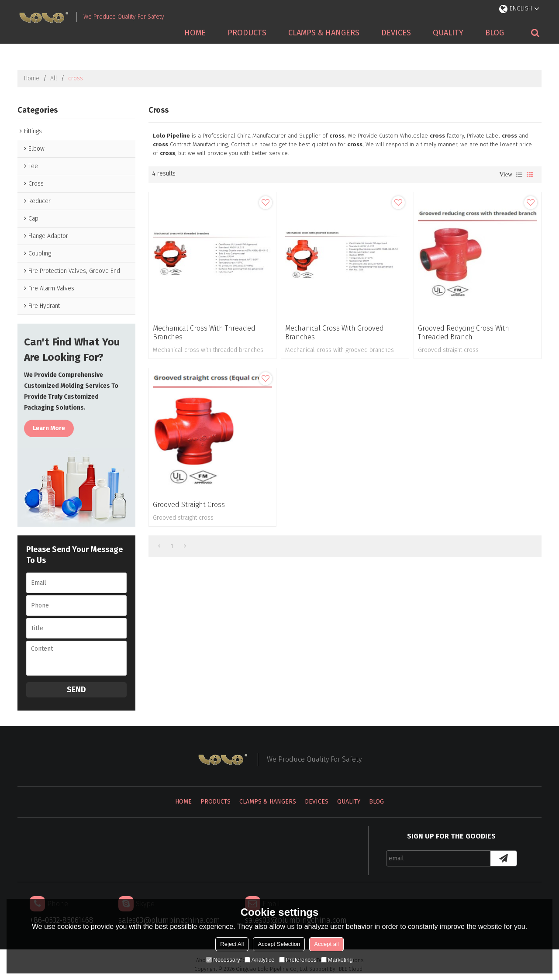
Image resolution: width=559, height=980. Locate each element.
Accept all (326, 944)
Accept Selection (279, 944)
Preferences (298, 960)
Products (247, 33)
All (54, 78)
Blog (495, 33)
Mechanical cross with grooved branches (335, 333)
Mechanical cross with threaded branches (204, 333)
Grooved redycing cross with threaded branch (464, 333)
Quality (448, 33)
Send (76, 690)
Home (195, 33)
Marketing (337, 960)
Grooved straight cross (189, 505)
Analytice (260, 960)
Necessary (223, 960)
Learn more (49, 428)
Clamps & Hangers (324, 33)
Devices (396, 33)
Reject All (232, 944)
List (519, 175)
